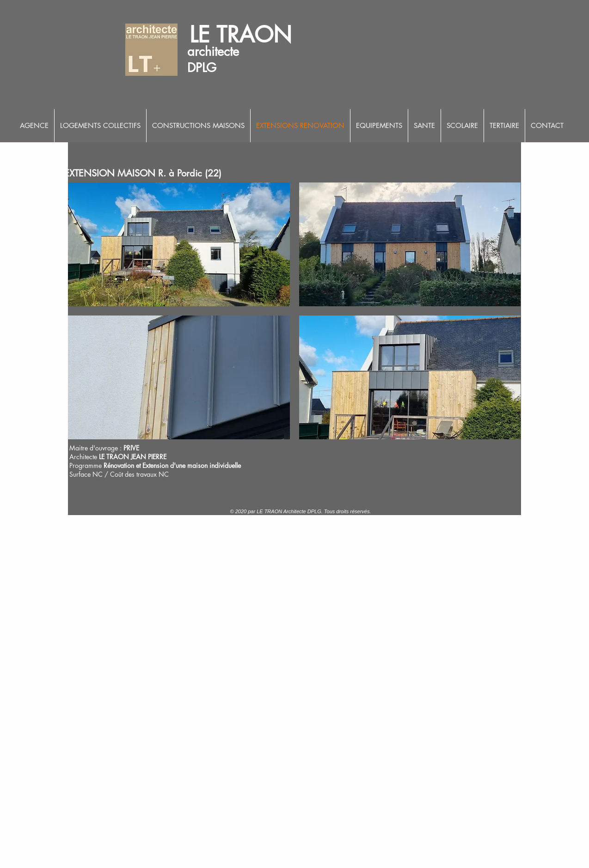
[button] (179, 244)
